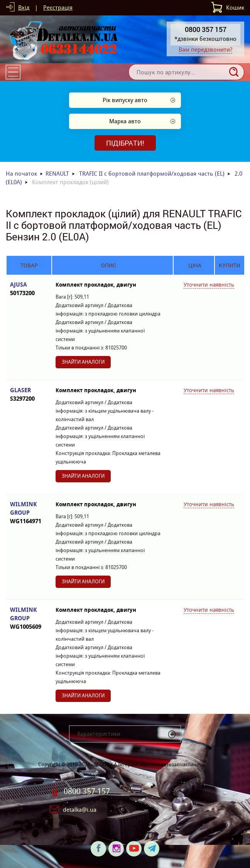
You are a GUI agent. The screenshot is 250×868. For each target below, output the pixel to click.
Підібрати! (125, 143)
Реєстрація (58, 8)
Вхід (24, 8)
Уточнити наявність (209, 285)
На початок (21, 174)
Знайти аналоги (83, 362)
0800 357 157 (87, 791)
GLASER (29, 395)
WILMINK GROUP (29, 513)
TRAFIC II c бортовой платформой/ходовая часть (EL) (152, 174)
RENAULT (57, 174)
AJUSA (29, 289)
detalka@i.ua (80, 810)
